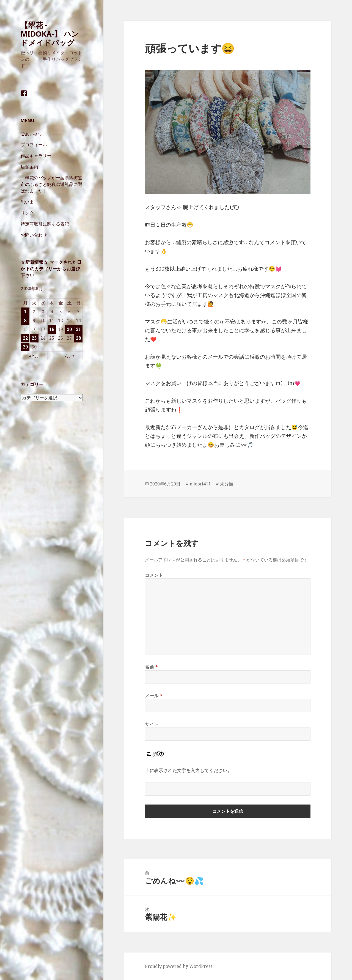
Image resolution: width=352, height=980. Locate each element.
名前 (152, 667)
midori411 (200, 484)
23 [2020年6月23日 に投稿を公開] (34, 338)
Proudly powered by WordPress (179, 966)
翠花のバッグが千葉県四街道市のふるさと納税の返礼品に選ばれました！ (51, 184)
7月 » (69, 356)
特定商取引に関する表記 (45, 224)
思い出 (27, 202)
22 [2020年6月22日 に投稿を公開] (25, 338)
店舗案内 (29, 167)
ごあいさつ (32, 134)
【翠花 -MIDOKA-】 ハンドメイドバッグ (50, 34)
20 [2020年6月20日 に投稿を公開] (69, 329)
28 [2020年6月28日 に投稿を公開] (78, 338)
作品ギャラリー (36, 156)
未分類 (227, 484)
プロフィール (34, 145)
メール (154, 696)
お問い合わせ (34, 235)
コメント (154, 575)
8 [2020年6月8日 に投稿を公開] (25, 320)
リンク (27, 213)
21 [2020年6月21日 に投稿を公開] (78, 329)
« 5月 (34, 356)
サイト (152, 724)
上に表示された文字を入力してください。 (188, 770)
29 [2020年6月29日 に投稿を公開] (25, 347)
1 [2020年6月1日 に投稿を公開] (25, 312)
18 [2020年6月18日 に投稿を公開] (52, 329)
